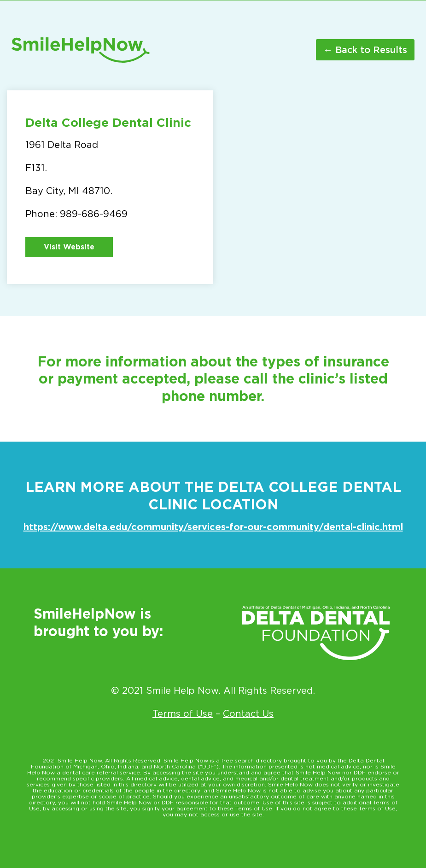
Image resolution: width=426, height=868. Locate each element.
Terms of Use (183, 714)
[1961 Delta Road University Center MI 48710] (316, 187)
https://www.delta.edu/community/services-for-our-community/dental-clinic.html (213, 527)
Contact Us (248, 714)
